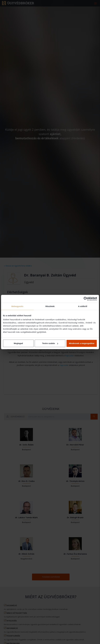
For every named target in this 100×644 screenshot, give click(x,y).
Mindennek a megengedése (82, 343)
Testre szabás (50, 343)
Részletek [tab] (50, 306)
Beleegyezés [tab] (17, 306)
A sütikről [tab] (83, 306)
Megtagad (18, 343)
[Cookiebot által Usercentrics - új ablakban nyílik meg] (86, 299)
